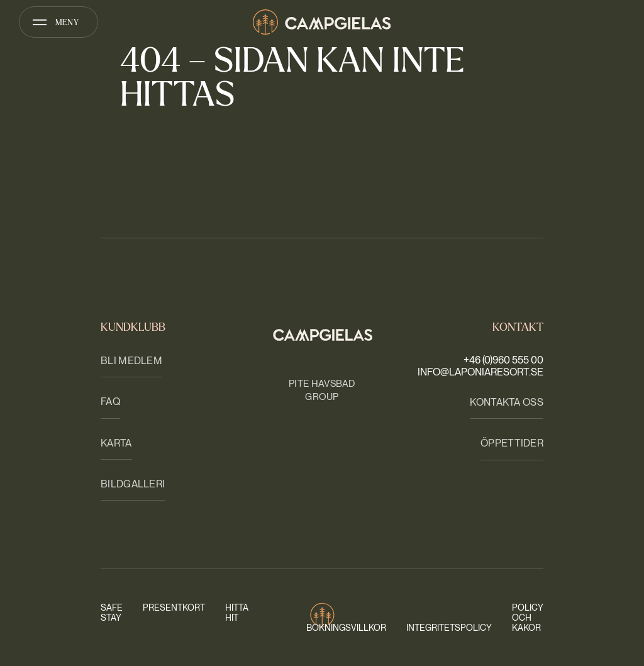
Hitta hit (237, 613)
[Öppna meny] (58, 22)
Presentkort (174, 608)
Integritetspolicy (449, 628)
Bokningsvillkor (346, 628)
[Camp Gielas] (322, 22)
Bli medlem (131, 361)
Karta (116, 443)
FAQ (110, 402)
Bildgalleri (133, 484)
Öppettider (512, 443)
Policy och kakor (528, 618)
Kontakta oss (507, 402)
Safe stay (112, 613)
